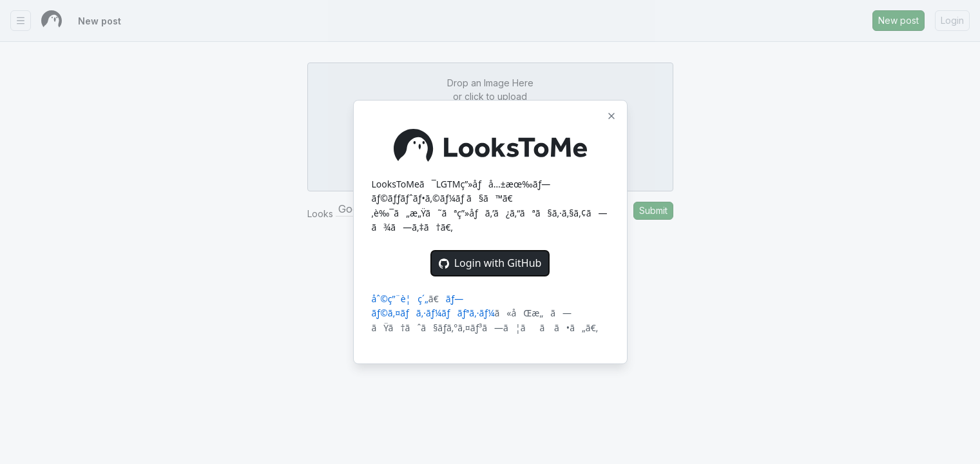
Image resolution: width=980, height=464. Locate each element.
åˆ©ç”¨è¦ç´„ (400, 299)
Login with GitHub (490, 263)
